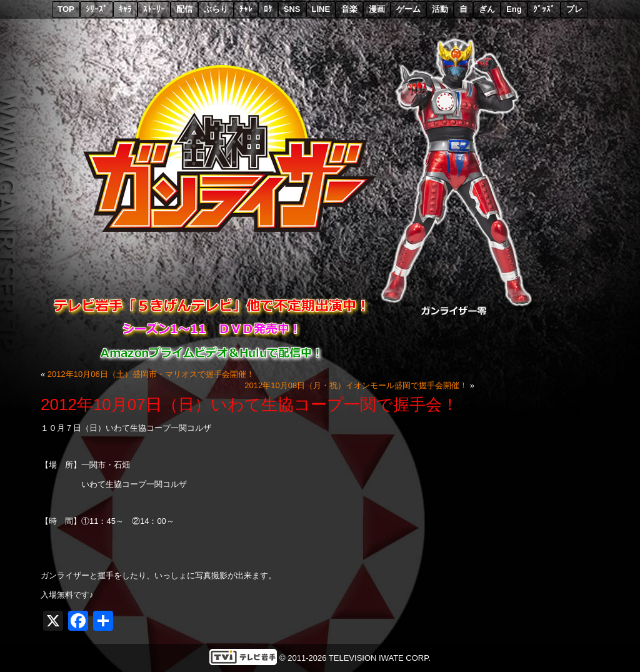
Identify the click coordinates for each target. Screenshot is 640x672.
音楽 (349, 9)
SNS (292, 9)
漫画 (377, 9)
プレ (574, 9)
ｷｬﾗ (125, 9)
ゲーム (408, 9)
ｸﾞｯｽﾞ (544, 9)
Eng (514, 9)
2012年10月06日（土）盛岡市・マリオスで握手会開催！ (151, 374)
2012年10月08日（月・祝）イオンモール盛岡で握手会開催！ (356, 385)
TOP (66, 9)
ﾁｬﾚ (246, 9)
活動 (440, 9)
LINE (321, 9)
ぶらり (216, 9)
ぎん (487, 9)
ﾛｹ (268, 9)
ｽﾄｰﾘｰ (154, 9)
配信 (184, 9)
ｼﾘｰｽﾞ (97, 9)
